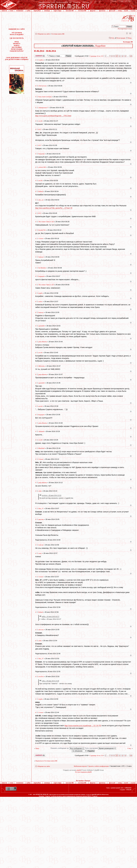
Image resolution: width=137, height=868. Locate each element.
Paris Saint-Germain (45, 97)
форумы (93, 11)
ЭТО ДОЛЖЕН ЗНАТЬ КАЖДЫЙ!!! (17, 34)
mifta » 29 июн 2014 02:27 (51, 616)
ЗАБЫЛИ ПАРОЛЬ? (17, 51)
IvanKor (41, 60)
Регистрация (121, 38)
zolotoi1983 (42, 167)
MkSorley (42, 366)
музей (126, 11)
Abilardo (41, 431)
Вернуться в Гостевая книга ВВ (46, 761)
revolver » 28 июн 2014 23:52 (52, 495)
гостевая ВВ (82, 11)
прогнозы (102, 11)
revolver (41, 676)
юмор (120, 11)
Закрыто (40, 56)
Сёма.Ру (129, 790)
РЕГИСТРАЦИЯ (17, 49)
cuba (40, 491)
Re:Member (42, 268)
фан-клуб (112, 11)
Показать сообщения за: (67, 748)
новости (4, 11)
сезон (11, 11)
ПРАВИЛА (17, 44)
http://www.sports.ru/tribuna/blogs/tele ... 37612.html (53, 116)
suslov (40, 301)
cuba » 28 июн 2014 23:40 (50, 681)
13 (125, 56)
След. (129, 748)
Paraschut (41, 154)
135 (131, 56)
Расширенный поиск (125, 29)
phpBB (79, 770)
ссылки (133, 11)
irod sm (41, 545)
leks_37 (41, 508)
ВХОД (17, 42)
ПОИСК (17, 45)
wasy (40, 553)
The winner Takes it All (46, 222)
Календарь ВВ (128, 42)
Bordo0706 (42, 230)
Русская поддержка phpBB (83, 772)
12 (123, 56)
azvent (40, 406)
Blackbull (41, 448)
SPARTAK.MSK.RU (42, 794)
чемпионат (20, 11)
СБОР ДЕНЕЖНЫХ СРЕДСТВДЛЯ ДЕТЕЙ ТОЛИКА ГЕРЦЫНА (17, 59)
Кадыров (41, 276)
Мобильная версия (127, 33)
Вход (130, 38)
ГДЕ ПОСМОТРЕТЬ (17, 38)
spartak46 (41, 326)
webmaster (128, 788)
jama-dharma (43, 342)
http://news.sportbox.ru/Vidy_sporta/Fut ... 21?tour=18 (54, 208)
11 (120, 56)
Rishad (41, 191)
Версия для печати (130, 33)
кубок (29, 11)
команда (47, 11)
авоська (41, 519)
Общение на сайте (44, 34)
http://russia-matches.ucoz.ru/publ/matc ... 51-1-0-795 (83, 726)
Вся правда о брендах (83, 781)
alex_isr (41, 200)
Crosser (41, 238)
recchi (40, 121)
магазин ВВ (70, 11)
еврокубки (37, 11)
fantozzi (41, 257)
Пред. (37, 748)
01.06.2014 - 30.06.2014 (45, 51)
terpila (40, 293)
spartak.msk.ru (97, 794)
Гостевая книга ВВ (58, 34)
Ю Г (40, 129)
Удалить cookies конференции (98, 766)
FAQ (112, 38)
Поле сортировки (100, 748)
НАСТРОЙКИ (17, 47)
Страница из (96, 56)
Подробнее (100, 46)
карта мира (57, 11)
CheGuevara (42, 86)
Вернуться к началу (131, 83)
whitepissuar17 (43, 108)
